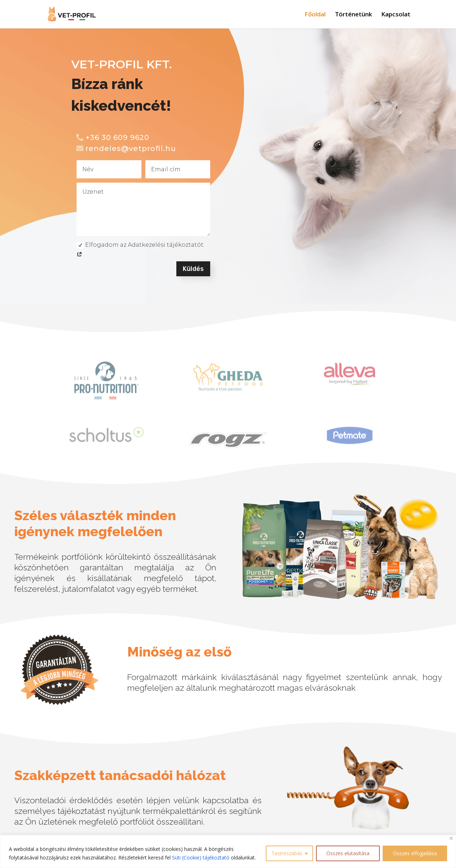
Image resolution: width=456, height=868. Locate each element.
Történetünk (353, 15)
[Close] (451, 838)
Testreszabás (287, 853)
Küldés (193, 269)
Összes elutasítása (348, 853)
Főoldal (315, 15)
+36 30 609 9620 (117, 137)
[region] (228, 851)
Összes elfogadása (415, 853)
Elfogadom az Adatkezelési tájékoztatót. (141, 250)
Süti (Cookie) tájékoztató (201, 857)
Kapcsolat (396, 15)
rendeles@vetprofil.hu (131, 148)
